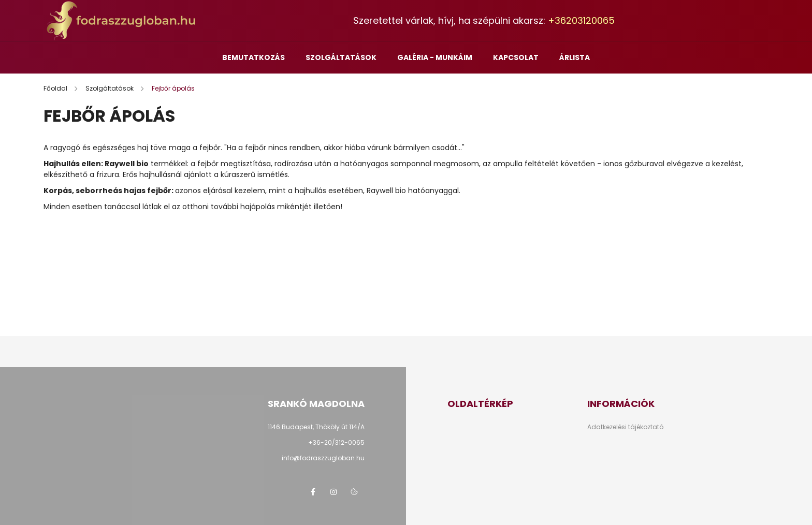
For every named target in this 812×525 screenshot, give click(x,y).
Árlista (575, 57)
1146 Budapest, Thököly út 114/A (316, 427)
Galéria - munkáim (435, 57)
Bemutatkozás (253, 57)
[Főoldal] (56, 88)
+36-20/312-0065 (336, 442)
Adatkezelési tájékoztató (625, 427)
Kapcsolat (516, 57)
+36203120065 (581, 20)
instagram (334, 492)
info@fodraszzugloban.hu (323, 458)
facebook (313, 492)
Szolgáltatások (341, 57)
